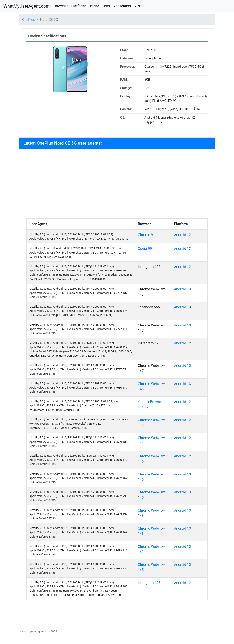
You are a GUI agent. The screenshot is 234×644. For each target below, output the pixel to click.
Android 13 (183, 289)
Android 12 (183, 235)
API (137, 6)
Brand (95, 6)
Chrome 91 (146, 235)
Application (122, 6)
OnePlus (29, 20)
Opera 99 (145, 249)
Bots (106, 6)
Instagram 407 (149, 583)
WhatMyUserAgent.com (27, 6)
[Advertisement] (117, 186)
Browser (61, 6)
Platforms (79, 6)
